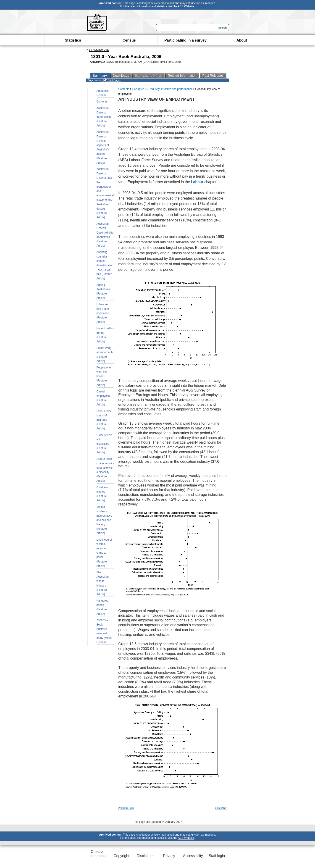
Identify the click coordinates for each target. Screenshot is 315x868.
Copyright (121, 856)
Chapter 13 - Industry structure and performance (163, 89)
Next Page (221, 808)
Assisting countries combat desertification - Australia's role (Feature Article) (105, 265)
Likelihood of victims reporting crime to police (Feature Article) (104, 553)
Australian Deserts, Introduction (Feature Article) (104, 117)
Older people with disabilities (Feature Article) (104, 444)
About (242, 40)
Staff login (217, 856)
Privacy (169, 856)
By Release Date (99, 50)
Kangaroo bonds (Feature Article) (102, 607)
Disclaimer (145, 856)
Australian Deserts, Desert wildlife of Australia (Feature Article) (105, 235)
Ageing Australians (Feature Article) (103, 292)
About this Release (103, 93)
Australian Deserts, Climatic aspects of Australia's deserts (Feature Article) (103, 147)
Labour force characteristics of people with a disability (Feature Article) (105, 470)
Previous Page (126, 808)
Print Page (112, 80)
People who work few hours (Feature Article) (104, 376)
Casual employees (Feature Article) (103, 398)
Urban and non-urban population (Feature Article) (103, 313)
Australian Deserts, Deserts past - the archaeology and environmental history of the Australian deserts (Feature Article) (105, 193)
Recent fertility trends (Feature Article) (105, 335)
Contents (102, 102)
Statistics (73, 40)
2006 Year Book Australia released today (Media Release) (104, 631)
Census (129, 40)
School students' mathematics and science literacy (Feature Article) (104, 520)
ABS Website (186, 6)
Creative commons (98, 854)
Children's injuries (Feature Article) (103, 494)
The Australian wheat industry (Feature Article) (103, 583)
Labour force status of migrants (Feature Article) (104, 420)
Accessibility (193, 856)
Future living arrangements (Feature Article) (105, 355)
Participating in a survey (185, 40)
